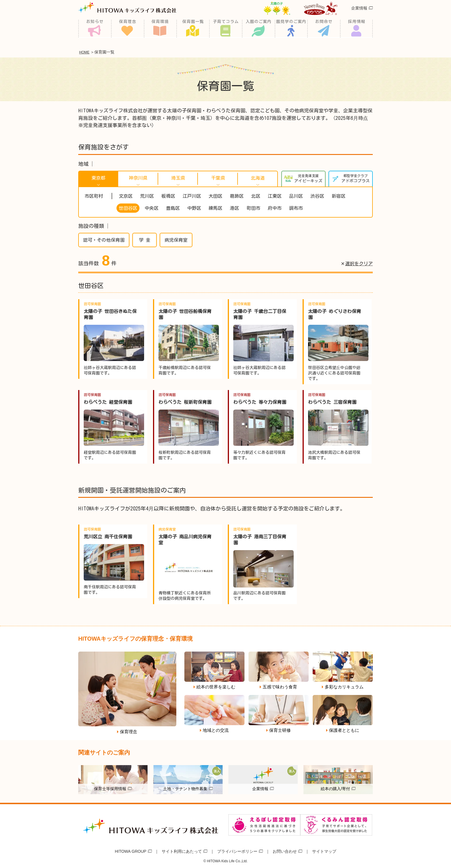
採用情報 (357, 29)
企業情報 (359, 15)
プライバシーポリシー (237, 850)
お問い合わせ (285, 850)
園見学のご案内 (291, 29)
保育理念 (128, 29)
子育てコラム (226, 29)
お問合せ (324, 29)
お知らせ (95, 29)
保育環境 (160, 29)
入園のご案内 (259, 29)
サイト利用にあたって (182, 850)
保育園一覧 (193, 29)
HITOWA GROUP (131, 850)
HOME (86, 52)
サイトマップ (324, 850)
